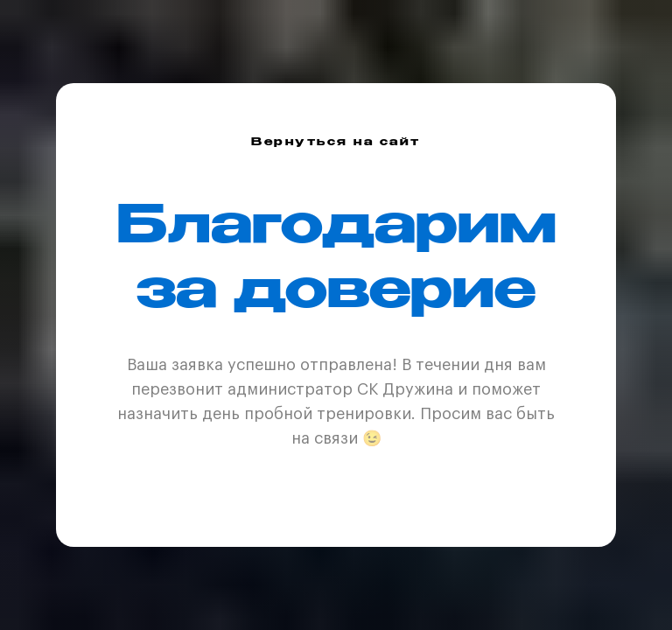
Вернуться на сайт (336, 143)
